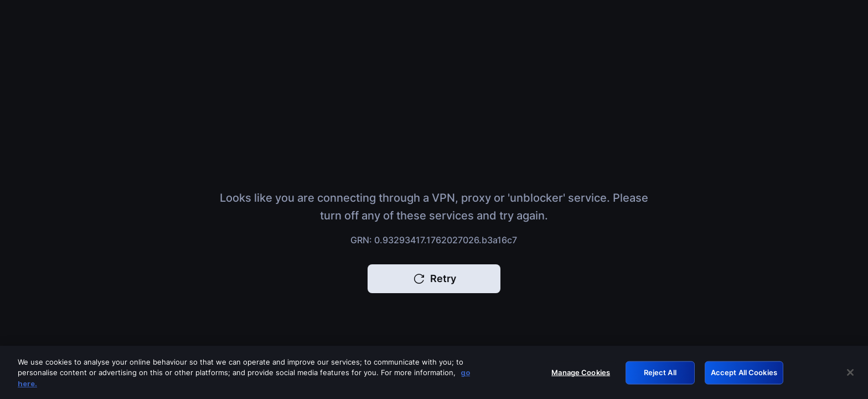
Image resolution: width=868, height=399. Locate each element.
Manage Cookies (581, 375)
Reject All (660, 375)
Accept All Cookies (744, 375)
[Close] (850, 376)
